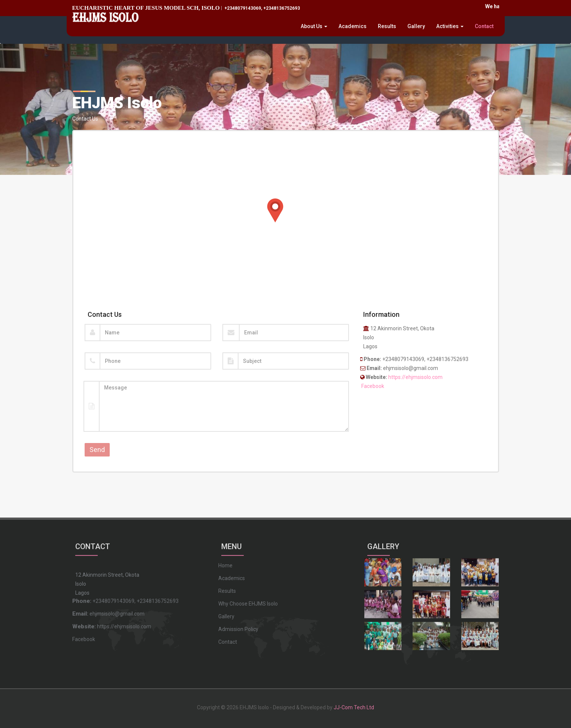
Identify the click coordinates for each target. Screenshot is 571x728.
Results (387, 26)
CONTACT (93, 540)
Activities (450, 26)
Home (225, 514)
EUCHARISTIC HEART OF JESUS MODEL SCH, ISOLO (146, 8)
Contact (484, 26)
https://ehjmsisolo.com (415, 377)
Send (97, 450)
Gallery (416, 26)
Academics (353, 26)
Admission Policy (238, 577)
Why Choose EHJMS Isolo (248, 552)
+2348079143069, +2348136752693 (262, 8)
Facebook (373, 386)
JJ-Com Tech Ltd (354, 702)
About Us (314, 26)
